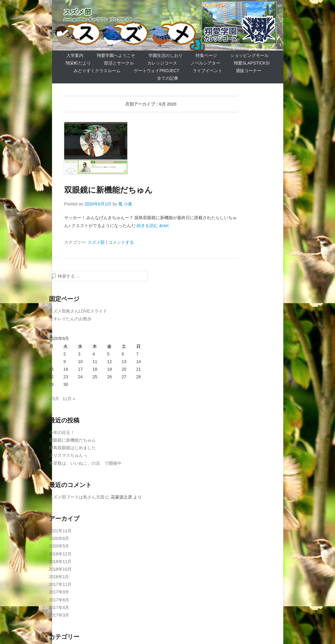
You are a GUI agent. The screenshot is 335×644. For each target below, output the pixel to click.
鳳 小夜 (125, 204)
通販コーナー (249, 71)
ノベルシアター (205, 63)
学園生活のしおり (166, 55)
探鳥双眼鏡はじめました (72, 448)
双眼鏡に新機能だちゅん (108, 190)
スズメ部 (77, 12)
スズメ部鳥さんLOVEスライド (78, 311)
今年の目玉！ (62, 432)
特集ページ (206, 55)
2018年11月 (60, 562)
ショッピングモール (250, 55)
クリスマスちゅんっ (68, 455)
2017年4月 (59, 607)
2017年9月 (59, 592)
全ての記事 (168, 78)
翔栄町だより (78, 63)
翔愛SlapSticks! (252, 63)
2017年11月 (60, 584)
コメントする (121, 242)
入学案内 (75, 55)
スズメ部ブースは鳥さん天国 (77, 497)
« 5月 (54, 399)
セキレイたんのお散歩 (70, 319)
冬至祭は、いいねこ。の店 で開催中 (85, 463)
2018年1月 (59, 577)
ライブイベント (208, 71)
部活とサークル (119, 63)
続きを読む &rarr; (153, 226)
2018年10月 (60, 569)
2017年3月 (59, 615)
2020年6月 (59, 538)
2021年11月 (60, 531)
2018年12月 (60, 554)
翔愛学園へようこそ (116, 55)
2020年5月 (59, 546)
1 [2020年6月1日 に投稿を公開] (50, 354)
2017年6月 (59, 600)
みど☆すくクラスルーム (97, 71)
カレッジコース (162, 63)
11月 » (69, 399)
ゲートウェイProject (157, 71)
